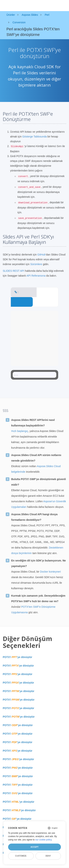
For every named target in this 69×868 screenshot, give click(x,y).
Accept (34, 847)
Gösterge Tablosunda (34, 137)
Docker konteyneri (50, 572)
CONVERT (22, 302)
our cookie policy (44, 840)
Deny (48, 856)
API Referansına (36, 276)
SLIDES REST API (13, 271)
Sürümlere (36, 264)
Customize (21, 856)
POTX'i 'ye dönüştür (17, 657)
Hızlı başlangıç (20, 431)
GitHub (41, 255)
